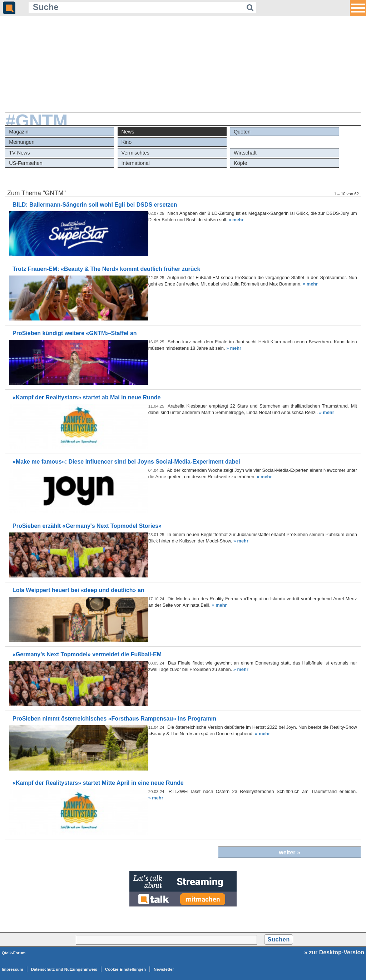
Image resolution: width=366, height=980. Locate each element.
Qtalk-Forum (14, 953)
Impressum (13, 969)
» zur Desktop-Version (334, 952)
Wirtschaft (245, 153)
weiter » (290, 852)
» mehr (236, 220)
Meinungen (22, 142)
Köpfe (241, 163)
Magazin (19, 132)
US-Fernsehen (26, 163)
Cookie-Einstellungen (125, 969)
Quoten (242, 132)
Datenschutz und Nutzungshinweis (64, 969)
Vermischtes (135, 153)
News (128, 132)
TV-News (19, 153)
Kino (127, 142)
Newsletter (164, 969)
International (136, 163)
